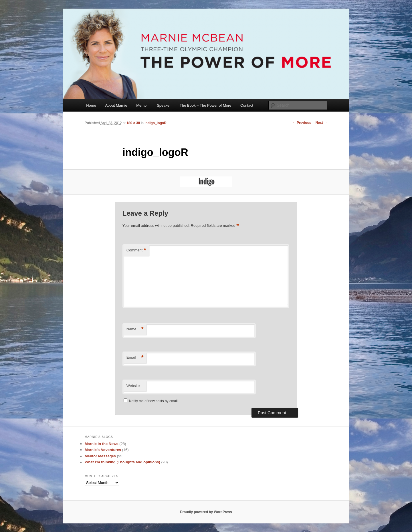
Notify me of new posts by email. (154, 401)
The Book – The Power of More (205, 105)
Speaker (164, 105)
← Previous (302, 123)
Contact (247, 105)
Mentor (142, 105)
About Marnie (116, 105)
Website (133, 386)
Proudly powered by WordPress (206, 512)
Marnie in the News (102, 444)
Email (135, 358)
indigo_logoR (156, 123)
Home (91, 105)
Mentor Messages (100, 456)
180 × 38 (133, 123)
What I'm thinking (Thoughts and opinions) (122, 462)
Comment (136, 250)
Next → (321, 123)
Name (135, 329)
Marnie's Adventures (103, 450)
